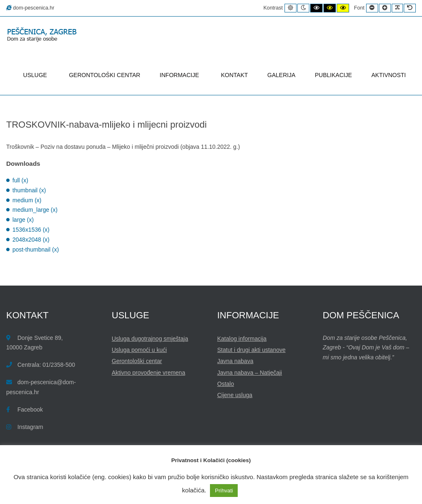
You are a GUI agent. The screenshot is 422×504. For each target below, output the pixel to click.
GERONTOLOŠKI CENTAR (104, 75)
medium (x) (27, 200)
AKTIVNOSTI (389, 75)
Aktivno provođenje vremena (148, 373)
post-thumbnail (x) (36, 250)
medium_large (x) (35, 210)
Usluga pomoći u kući (139, 350)
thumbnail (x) (29, 190)
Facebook (30, 409)
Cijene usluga (235, 395)
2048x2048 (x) (31, 240)
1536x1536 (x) (31, 230)
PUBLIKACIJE (333, 75)
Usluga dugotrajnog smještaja (150, 339)
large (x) (23, 220)
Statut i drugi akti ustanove (252, 350)
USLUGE (36, 75)
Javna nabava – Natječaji (250, 373)
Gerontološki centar (137, 361)
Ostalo (226, 384)
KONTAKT (235, 75)
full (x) (20, 180)
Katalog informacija (242, 339)
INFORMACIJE (181, 75)
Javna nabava (235, 361)
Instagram (30, 427)
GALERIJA (282, 75)
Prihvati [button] (224, 491)
